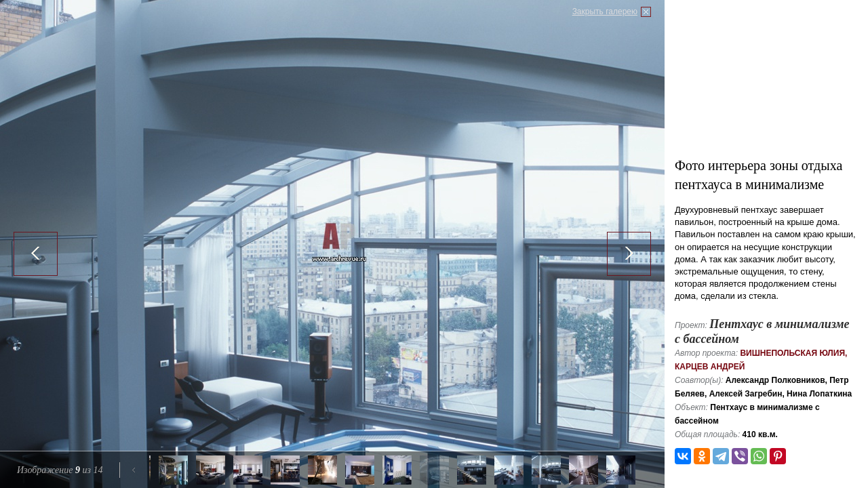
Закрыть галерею (605, 12)
